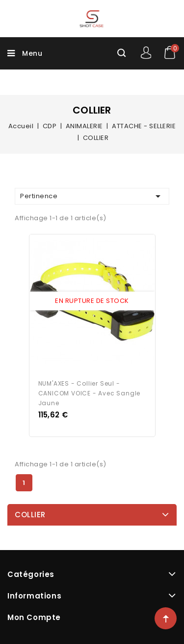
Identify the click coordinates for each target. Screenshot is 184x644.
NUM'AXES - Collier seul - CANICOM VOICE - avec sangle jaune (90, 393)
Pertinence (92, 196)
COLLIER (30, 515)
